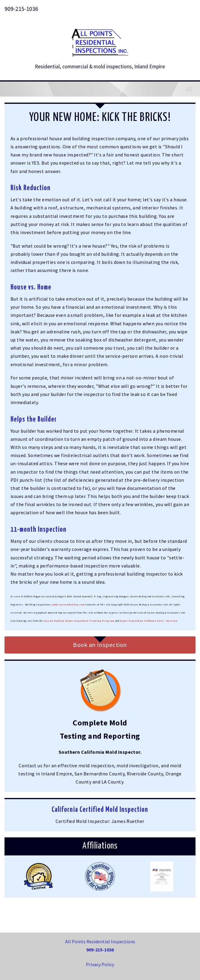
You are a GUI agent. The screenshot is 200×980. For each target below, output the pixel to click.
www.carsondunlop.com (68, 604)
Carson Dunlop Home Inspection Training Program (79, 621)
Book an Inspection (100, 645)
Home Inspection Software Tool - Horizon (149, 621)
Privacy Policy (100, 964)
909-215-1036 (21, 9)
